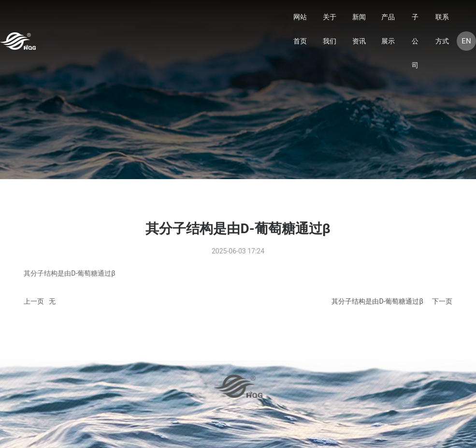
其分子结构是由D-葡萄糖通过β (377, 301)
